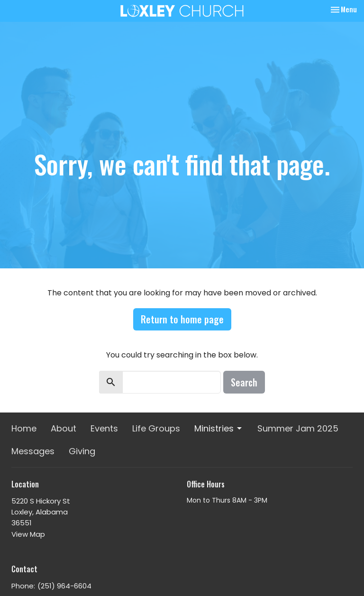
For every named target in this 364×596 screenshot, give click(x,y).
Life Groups (156, 428)
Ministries (219, 428)
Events (104, 428)
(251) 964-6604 (64, 586)
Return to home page (182, 319)
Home (24, 428)
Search (244, 382)
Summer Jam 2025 (298, 428)
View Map (28, 534)
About (64, 428)
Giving (82, 451)
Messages (33, 451)
